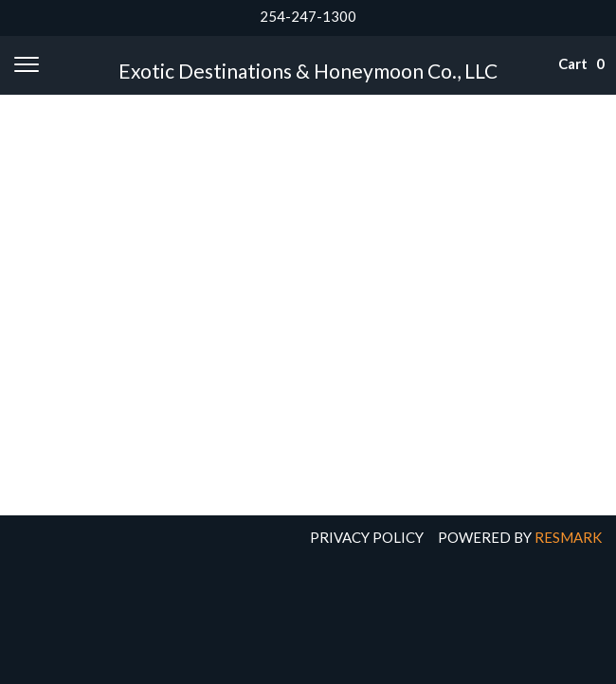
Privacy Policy (367, 537)
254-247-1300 (308, 16)
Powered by (520, 537)
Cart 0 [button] (570, 63)
